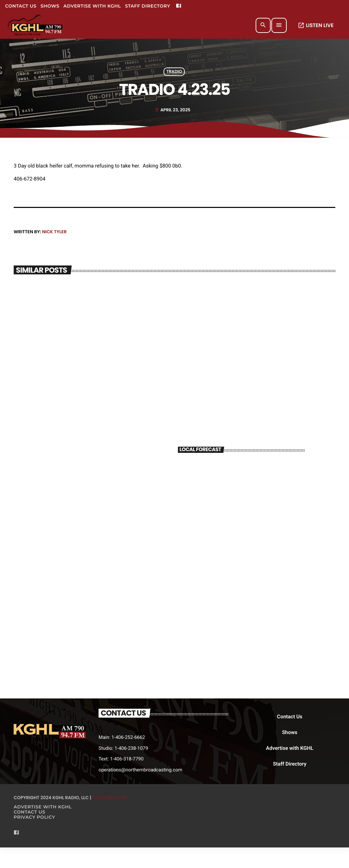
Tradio (174, 72)
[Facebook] (179, 6)
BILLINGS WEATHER (241, 486)
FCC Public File (110, 798)
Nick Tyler (54, 232)
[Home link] (36, 25)
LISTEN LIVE (316, 26)
